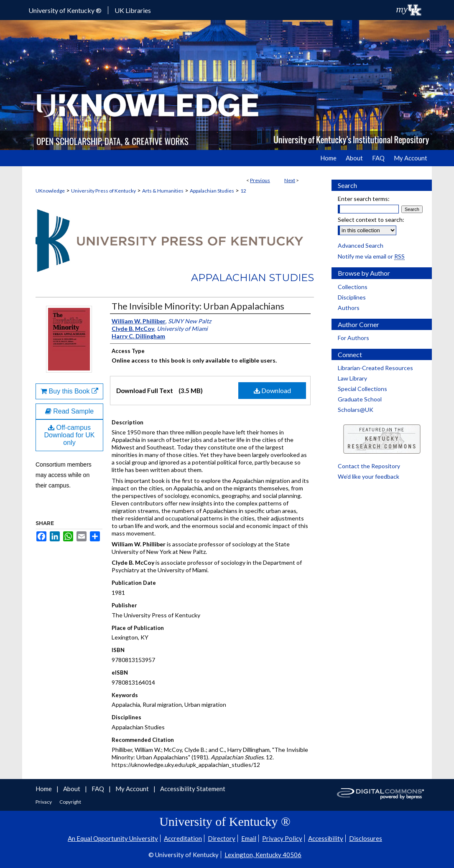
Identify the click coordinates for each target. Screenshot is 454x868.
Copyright (70, 802)
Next (290, 180)
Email (249, 838)
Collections (353, 287)
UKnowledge (50, 191)
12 (243, 191)
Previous (260, 180)
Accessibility (326, 838)
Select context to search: (371, 220)
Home (44, 789)
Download (272, 390)
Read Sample (69, 411)
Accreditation (183, 838)
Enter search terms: (364, 199)
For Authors (353, 338)
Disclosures (366, 838)
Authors (349, 308)
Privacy (44, 802)
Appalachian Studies (212, 191)
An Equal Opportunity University (113, 838)
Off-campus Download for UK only (70, 435)
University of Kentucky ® (65, 10)
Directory (222, 838)
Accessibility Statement (193, 789)
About (72, 789)
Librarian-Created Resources (375, 368)
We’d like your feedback (369, 476)
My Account (133, 789)
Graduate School (360, 399)
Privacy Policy (282, 838)
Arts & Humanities (163, 191)
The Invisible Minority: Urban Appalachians (198, 306)
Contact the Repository (369, 466)
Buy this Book (69, 391)
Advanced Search (361, 245)
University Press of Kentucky (103, 191)
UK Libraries (133, 10)
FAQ (98, 789)
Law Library (352, 378)
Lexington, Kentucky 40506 (263, 855)
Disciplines (352, 297)
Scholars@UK (356, 410)
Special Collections (362, 389)
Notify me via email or (371, 256)
